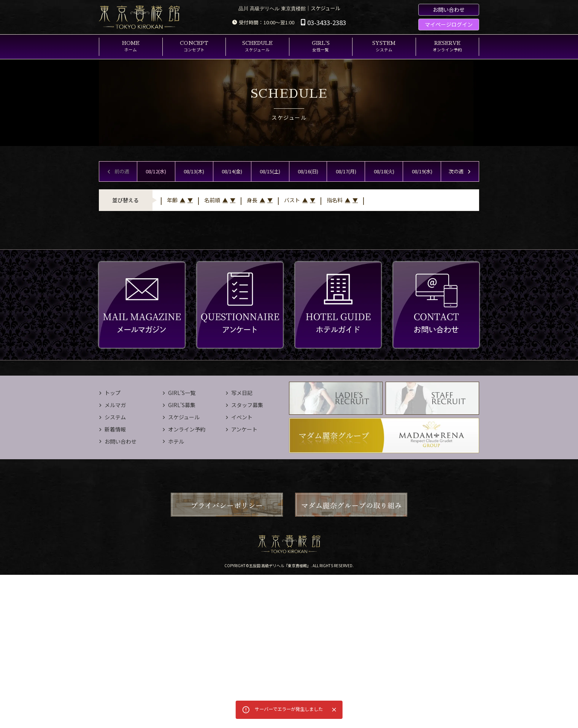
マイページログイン (449, 24)
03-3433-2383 (323, 22)
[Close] (334, 710)
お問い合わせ (449, 10)
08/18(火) (384, 171)
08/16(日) (308, 171)
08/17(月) (346, 171)
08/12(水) (156, 171)
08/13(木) (194, 171)
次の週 (460, 171)
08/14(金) (232, 171)
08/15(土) (270, 171)
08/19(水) (422, 171)
